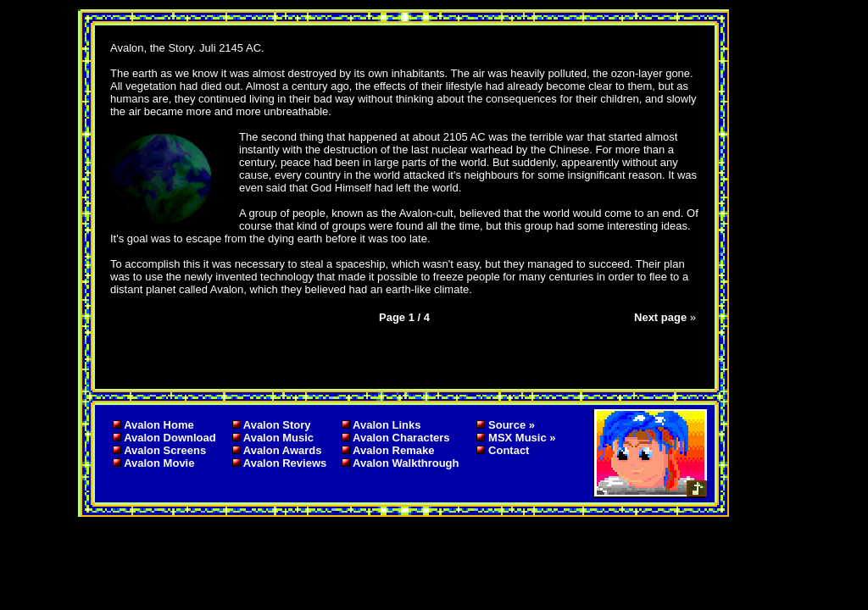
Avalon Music (278, 438)
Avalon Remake (393, 450)
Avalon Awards (283, 450)
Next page (660, 317)
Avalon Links (387, 425)
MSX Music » (522, 438)
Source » (512, 425)
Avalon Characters (401, 438)
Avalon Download (170, 438)
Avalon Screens (165, 450)
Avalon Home (159, 425)
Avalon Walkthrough (406, 463)
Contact (509, 450)
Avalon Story (277, 425)
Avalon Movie (159, 463)
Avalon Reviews (285, 463)
